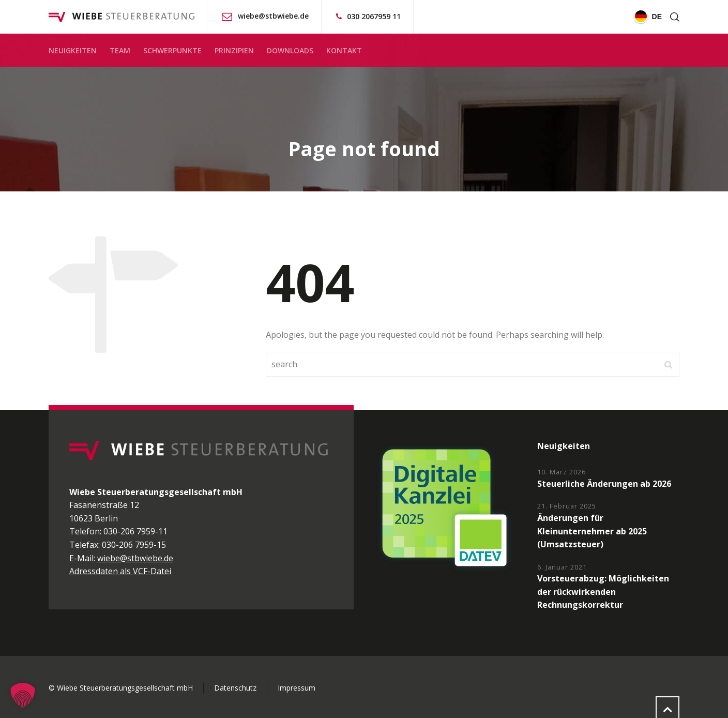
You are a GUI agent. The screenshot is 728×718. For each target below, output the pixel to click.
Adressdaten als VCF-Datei (120, 571)
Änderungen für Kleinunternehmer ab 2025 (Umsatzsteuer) (592, 531)
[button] (23, 695)
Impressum (297, 688)
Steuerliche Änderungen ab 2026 (604, 484)
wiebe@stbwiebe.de (273, 16)
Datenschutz (235, 688)
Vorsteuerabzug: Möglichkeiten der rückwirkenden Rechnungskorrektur (603, 592)
